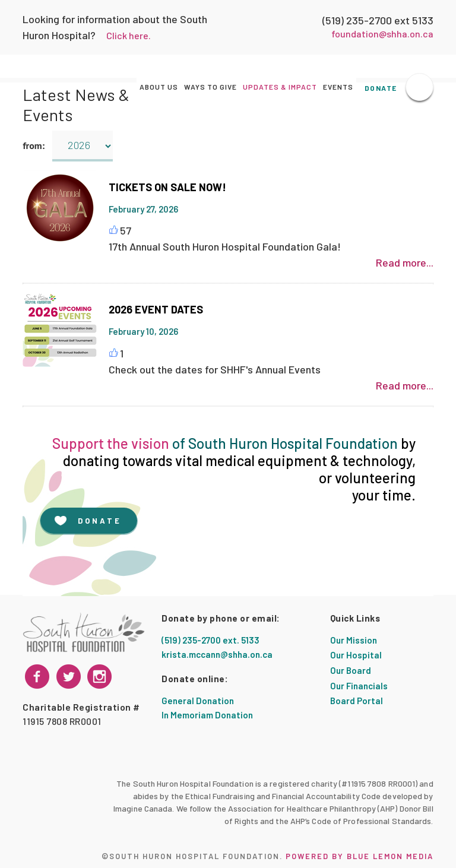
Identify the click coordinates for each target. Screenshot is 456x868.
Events (338, 87)
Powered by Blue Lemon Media (360, 856)
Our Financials (359, 686)
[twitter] (99, 677)
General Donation (198, 701)
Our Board (351, 670)
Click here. (129, 35)
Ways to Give (210, 87)
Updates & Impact (280, 87)
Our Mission (354, 640)
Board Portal (357, 701)
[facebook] (37, 677)
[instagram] (69, 677)
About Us (159, 87)
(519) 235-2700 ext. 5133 (210, 640)
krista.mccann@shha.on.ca (217, 654)
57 (126, 230)
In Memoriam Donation (207, 715)
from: (36, 145)
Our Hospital (356, 655)
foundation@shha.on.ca (382, 34)
